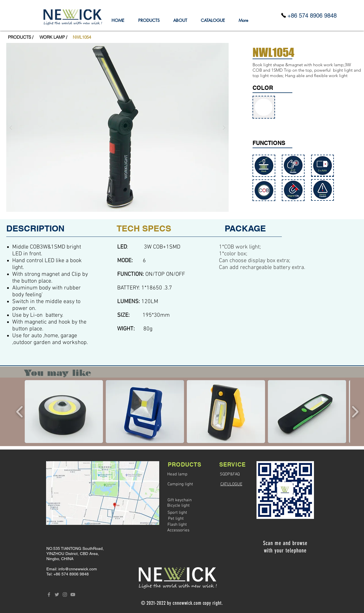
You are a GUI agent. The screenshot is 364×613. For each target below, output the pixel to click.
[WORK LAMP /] (53, 37)
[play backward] (20, 412)
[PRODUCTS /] (21, 37)
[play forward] (355, 412)
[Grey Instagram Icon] (65, 595)
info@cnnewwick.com (78, 569)
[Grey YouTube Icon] (73, 595)
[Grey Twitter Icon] (57, 595)
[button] (82, 37)
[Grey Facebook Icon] (49, 595)
